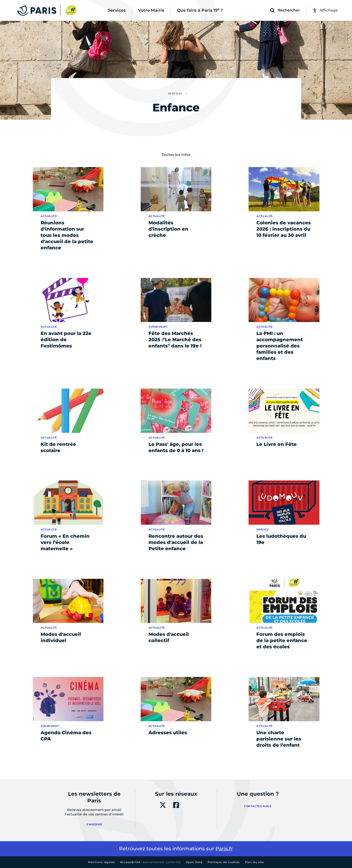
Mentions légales (101, 862)
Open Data (194, 862)
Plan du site (254, 862)
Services (175, 94)
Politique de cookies (224, 862)
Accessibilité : (150, 862)
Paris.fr (224, 849)
